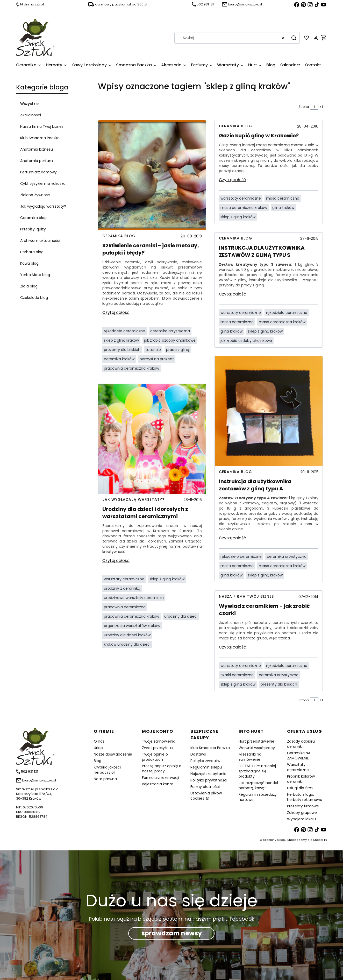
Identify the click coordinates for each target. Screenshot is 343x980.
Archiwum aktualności (40, 241)
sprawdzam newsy (172, 933)
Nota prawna (105, 779)
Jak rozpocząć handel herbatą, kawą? (258, 785)
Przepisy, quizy (33, 229)
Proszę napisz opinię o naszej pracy (162, 769)
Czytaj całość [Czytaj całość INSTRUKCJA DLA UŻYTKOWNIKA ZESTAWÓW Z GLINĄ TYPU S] (233, 294)
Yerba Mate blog (35, 275)
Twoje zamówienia (159, 741)
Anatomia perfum (37, 161)
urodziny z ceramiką (122, 588)
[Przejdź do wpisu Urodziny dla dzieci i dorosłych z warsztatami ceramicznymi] (152, 439)
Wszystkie (29, 104)
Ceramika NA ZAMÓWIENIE (299, 756)
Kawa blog (29, 263)
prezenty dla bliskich (122, 350)
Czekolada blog (34, 298)
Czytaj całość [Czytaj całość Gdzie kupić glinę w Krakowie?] (233, 180)
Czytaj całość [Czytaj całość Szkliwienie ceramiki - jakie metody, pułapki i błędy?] (116, 312)
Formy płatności (205, 787)
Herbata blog (32, 252)
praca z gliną (178, 350)
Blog (98, 761)
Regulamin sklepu (206, 767)
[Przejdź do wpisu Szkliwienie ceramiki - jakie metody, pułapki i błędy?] (152, 175)
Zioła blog (29, 286)
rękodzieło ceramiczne (124, 331)
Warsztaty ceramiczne (298, 767)
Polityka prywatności (209, 780)
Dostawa (198, 754)
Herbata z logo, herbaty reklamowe (305, 797)
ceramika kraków (119, 359)
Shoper (318, 840)
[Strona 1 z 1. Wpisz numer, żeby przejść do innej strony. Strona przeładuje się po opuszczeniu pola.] (314, 107)
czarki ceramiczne (237, 675)
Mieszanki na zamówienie (250, 757)
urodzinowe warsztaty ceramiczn (134, 598)
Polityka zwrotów (205, 761)
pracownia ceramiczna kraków (131, 368)
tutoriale (153, 350)
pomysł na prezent (157, 359)
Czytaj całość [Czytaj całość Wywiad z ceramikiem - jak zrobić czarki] (233, 647)
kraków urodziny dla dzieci (127, 644)
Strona (304, 107)
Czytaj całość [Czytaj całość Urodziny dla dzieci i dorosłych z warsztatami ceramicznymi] (116, 560)
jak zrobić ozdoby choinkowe (170, 340)
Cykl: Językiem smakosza (43, 184)
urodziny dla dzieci (181, 616)
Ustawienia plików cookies (206, 796)
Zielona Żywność (35, 195)
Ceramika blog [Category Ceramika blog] (119, 236)
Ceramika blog (33, 218)
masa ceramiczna (283, 198)
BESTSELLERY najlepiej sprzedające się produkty (257, 771)
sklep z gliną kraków (121, 340)
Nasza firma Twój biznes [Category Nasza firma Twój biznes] (246, 596)
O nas (99, 741)
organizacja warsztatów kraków (132, 626)
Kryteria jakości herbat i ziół (107, 770)
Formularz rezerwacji (160, 778)
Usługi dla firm (300, 788)
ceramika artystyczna (170, 331)
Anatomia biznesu (37, 149)
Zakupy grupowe (302, 813)
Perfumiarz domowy (38, 172)
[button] (294, 38)
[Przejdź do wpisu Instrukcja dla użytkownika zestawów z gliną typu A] (269, 411)
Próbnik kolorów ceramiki (301, 779)
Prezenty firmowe (303, 806)
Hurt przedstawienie (256, 741)
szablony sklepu (275, 840)
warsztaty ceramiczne (124, 579)
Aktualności (31, 115)
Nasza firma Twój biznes (42, 126)
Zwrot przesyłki (156, 748)
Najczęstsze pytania (208, 774)
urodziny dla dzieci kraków (127, 635)
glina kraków (283, 208)
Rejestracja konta (158, 784)
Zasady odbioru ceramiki (301, 744)
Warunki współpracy (257, 748)
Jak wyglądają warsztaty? (43, 206)
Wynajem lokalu (301, 819)
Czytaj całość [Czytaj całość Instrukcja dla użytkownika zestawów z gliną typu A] (233, 538)
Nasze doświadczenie (113, 754)
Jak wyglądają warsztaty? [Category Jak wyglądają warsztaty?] (133, 499)
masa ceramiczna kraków (244, 208)
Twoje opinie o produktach (155, 757)
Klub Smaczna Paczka (40, 138)
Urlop (98, 748)
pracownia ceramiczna (125, 607)
